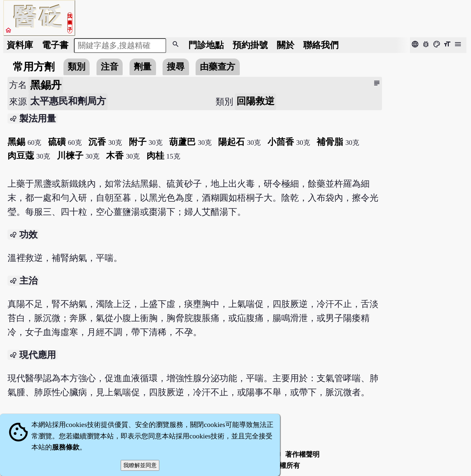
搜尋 (176, 67)
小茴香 (281, 142)
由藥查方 (218, 67)
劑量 (143, 67)
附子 (138, 142)
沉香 (97, 142)
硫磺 (57, 142)
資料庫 (20, 45)
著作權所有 (283, 466)
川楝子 (70, 156)
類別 (77, 67)
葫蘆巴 (182, 142)
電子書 (55, 45)
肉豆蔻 (21, 156)
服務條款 (66, 447)
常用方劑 (34, 67)
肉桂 (155, 156)
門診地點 (206, 45)
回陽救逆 (255, 101)
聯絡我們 (321, 45)
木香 (115, 156)
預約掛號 (250, 45)
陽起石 (231, 142)
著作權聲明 (302, 454)
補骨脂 (330, 142)
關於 (286, 45)
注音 (110, 67)
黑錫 (16, 142)
